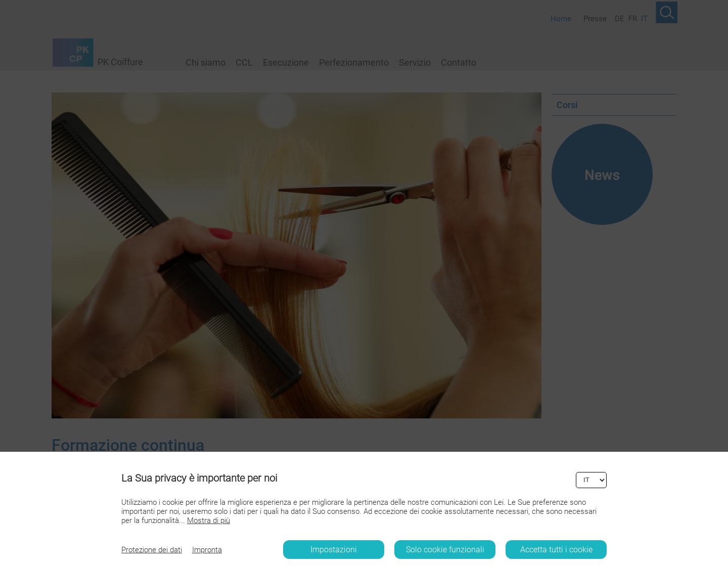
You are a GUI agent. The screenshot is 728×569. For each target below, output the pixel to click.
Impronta (207, 550)
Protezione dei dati (152, 550)
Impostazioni (334, 550)
